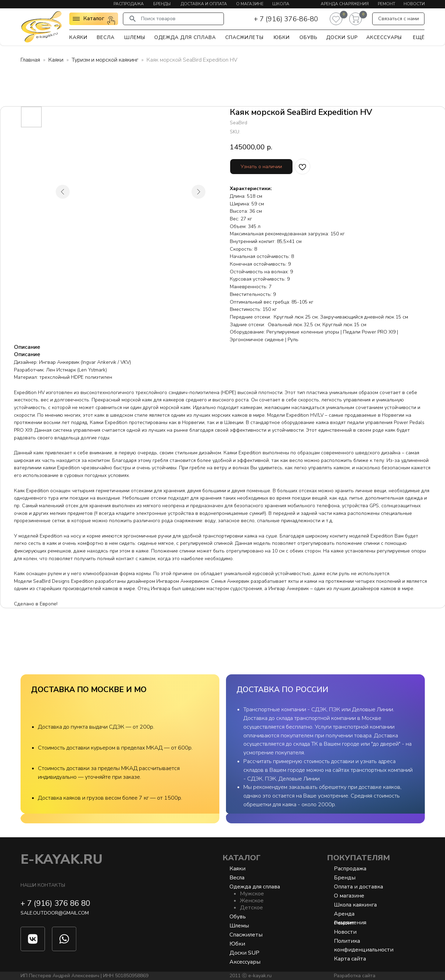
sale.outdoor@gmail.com (55, 913)
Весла (106, 37)
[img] (41, 26)
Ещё (419, 37)
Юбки (282, 37)
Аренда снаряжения (345, 4)
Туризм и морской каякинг (105, 60)
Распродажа (129, 4)
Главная (30, 60)
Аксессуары (384, 37)
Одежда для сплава (185, 37)
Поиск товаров (158, 19)
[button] (398, 19)
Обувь (309, 37)
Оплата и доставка (358, 887)
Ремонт (387, 4)
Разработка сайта (355, 976)
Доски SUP (342, 37)
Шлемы (135, 37)
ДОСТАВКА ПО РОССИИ (282, 690)
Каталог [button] (94, 18)
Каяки (78, 37)
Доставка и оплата (204, 4)
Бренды (162, 4)
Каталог (241, 858)
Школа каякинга (355, 905)
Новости (414, 4)
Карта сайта (350, 959)
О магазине (250, 4)
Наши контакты (43, 885)
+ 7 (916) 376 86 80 (55, 903)
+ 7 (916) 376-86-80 (286, 19)
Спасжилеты (244, 37)
